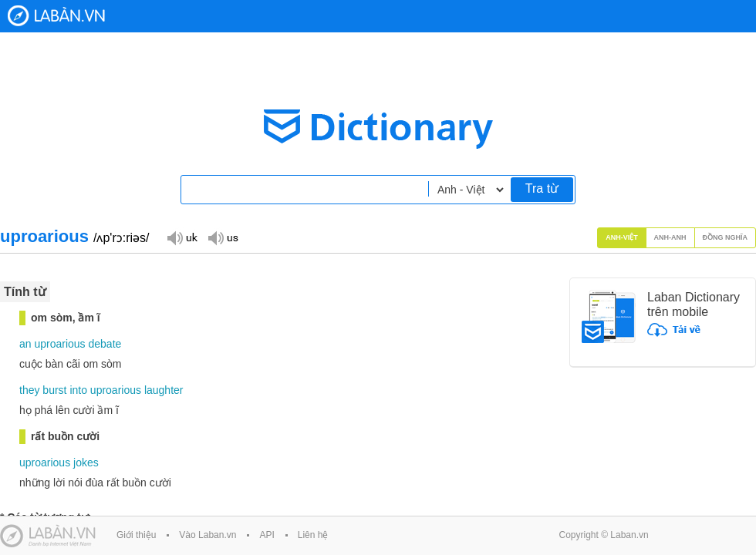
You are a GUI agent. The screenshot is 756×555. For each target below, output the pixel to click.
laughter (164, 390)
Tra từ (542, 188)
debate (105, 344)
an (25, 344)
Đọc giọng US (223, 237)
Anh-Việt (622, 237)
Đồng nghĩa (726, 237)
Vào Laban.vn (208, 535)
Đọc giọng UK (182, 237)
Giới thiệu (136, 535)
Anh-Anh (670, 237)
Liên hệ (313, 535)
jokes (86, 462)
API (267, 535)
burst (54, 390)
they (29, 390)
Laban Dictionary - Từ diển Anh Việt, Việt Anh (56, 16)
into (78, 390)
